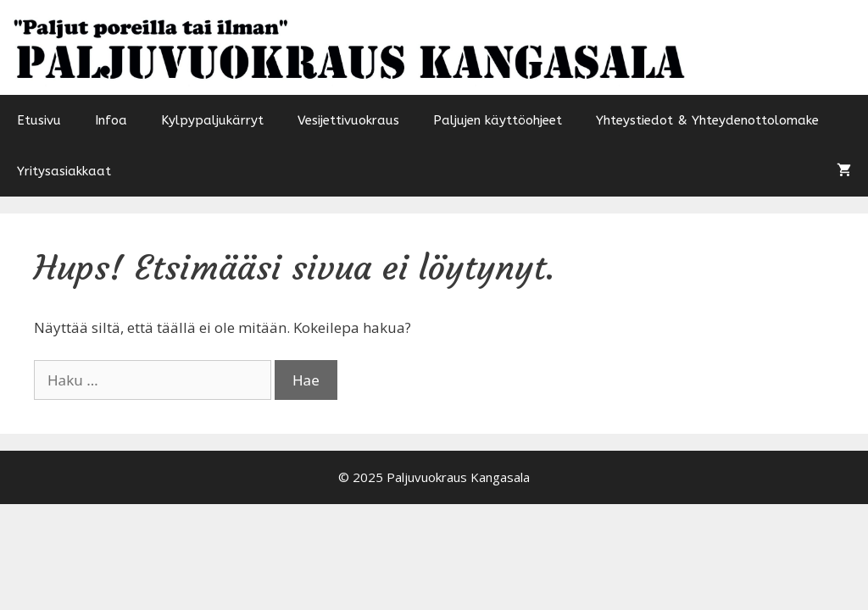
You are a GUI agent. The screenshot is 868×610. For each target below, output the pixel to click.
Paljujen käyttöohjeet (498, 120)
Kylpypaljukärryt (212, 120)
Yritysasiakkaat (64, 171)
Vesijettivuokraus (348, 120)
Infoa (111, 120)
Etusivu (39, 120)
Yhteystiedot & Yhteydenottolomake (707, 120)
